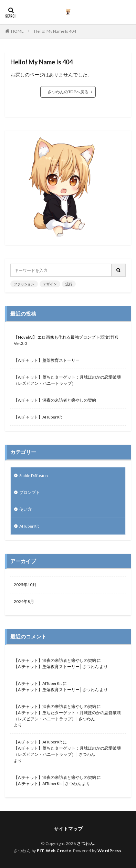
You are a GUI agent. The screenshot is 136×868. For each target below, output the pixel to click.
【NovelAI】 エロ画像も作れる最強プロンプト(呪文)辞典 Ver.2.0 (66, 340)
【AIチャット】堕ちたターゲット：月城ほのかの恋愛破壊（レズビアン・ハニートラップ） (67, 380)
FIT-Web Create (54, 851)
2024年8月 (24, 601)
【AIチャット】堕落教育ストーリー (47, 360)
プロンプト (30, 492)
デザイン (50, 284)
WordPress (109, 851)
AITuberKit (29, 526)
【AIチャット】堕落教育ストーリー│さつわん (56, 666)
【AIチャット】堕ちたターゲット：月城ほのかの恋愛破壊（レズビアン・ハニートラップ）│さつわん (67, 716)
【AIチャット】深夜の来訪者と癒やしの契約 (55, 400)
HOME (17, 31)
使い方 (25, 509)
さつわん (85, 843)
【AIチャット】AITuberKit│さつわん (48, 784)
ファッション (24, 284)
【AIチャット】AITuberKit (38, 417)
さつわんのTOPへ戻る (68, 92)
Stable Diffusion (34, 475)
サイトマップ (68, 829)
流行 (69, 284)
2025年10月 (25, 585)
